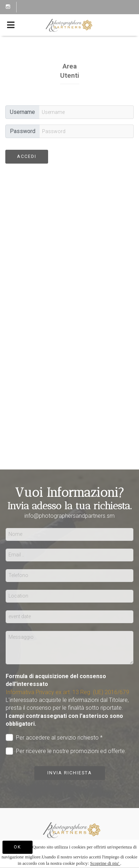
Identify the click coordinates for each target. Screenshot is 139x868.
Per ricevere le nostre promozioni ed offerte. (66, 751)
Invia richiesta (70, 773)
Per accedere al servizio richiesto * (54, 738)
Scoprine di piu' (105, 863)
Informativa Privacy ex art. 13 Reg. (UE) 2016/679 (67, 692)
